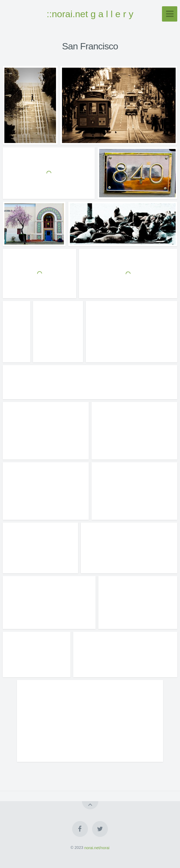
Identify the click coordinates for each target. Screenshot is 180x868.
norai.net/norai (97, 848)
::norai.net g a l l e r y (90, 14)
